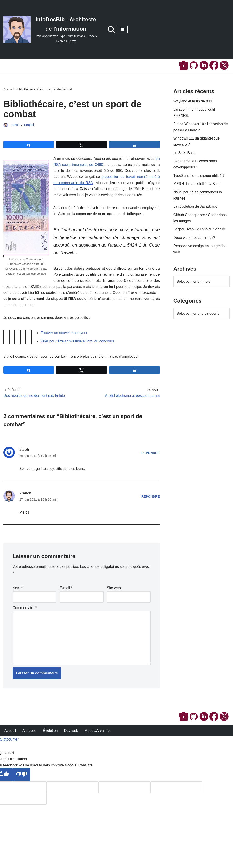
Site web (114, 592)
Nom (18, 592)
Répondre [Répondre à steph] (150, 456)
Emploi (29, 125)
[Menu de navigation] (122, 30)
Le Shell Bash (185, 154)
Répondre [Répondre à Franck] (150, 500)
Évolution (51, 862)
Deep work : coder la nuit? (195, 240)
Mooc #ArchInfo (98, 862)
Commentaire (25, 612)
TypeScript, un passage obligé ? (199, 177)
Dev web (72, 862)
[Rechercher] (111, 30)
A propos (30, 862)
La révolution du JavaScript (195, 208)
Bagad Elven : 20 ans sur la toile (199, 232)
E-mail (66, 592)
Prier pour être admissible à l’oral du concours (78, 344)
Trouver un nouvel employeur (64, 336)
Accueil (9, 90)
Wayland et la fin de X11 (193, 101)
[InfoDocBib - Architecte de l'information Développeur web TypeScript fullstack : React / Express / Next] (51, 29)
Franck (15, 125)
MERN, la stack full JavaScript (198, 185)
